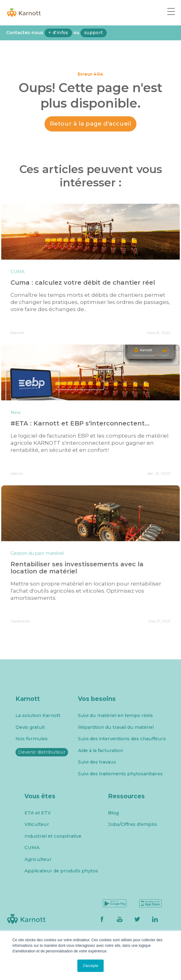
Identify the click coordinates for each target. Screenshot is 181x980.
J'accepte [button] (90, 966)
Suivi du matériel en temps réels (115, 716)
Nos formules (32, 739)
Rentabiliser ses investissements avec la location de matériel (77, 568)
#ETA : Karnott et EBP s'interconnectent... (80, 423)
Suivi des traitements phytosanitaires (120, 774)
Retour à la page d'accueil (91, 124)
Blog (113, 813)
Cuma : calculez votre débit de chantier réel (83, 283)
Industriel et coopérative (53, 836)
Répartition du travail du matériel (116, 727)
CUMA (32, 848)
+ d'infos (58, 33)
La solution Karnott (38, 716)
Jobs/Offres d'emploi (132, 824)
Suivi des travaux (97, 762)
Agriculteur (38, 860)
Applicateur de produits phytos (61, 871)
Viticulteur (37, 824)
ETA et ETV (38, 813)
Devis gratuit (30, 727)
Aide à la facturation (101, 751)
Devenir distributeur (42, 752)
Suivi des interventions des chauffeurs (122, 739)
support (94, 33)
